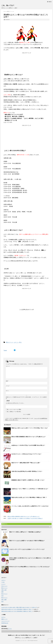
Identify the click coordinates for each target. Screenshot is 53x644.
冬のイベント (4, 586)
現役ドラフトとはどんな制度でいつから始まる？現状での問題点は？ (27, 541)
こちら (10, 629)
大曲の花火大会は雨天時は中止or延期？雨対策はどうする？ (27, 471)
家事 (2, 592)
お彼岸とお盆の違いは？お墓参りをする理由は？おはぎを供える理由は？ (25, 518)
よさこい (16, 342)
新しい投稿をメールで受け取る (14, 412)
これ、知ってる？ (8, 5)
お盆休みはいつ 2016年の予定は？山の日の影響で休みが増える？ (28, 445)
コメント (8, 366)
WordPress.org (5, 623)
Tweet (5, 350)
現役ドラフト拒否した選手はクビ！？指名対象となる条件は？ (25, 532)
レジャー (3, 584)
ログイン (3, 617)
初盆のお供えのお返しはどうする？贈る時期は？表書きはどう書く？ (29, 497)
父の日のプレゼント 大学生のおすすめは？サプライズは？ (26, 454)
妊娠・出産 (4, 590)
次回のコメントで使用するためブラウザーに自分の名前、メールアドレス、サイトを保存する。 (26, 398)
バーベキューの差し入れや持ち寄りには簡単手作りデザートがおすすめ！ (30, 506)
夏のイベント (10, 342)
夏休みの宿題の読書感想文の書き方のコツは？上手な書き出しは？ (29, 437)
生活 (2, 596)
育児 (2, 602)
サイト (7, 391)
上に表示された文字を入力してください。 (15, 403)
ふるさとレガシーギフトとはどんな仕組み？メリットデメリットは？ (27, 549)
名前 (7, 381)
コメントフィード (5, 621)
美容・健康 (4, 600)
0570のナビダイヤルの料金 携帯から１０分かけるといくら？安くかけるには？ (30, 567)
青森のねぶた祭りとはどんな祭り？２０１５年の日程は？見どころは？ (30, 428)
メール (8, 386)
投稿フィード (4, 619)
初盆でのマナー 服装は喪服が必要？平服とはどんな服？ (26, 463)
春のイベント (4, 594)
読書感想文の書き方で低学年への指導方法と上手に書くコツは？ (28, 480)
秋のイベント (4, 598)
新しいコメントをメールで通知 (14, 409)
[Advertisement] (26, 63)
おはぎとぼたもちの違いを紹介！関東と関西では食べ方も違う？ (16, 607)
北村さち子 (34, 607)
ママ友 (3, 582)
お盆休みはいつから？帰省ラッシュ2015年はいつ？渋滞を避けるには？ (30, 489)
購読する (5, 524)
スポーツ (3, 580)
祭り (20, 342)
